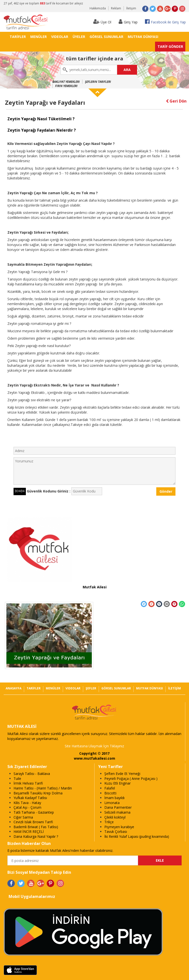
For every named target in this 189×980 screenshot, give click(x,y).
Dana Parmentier (118, 807)
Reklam (116, 8)
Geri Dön (176, 101)
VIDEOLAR (60, 37)
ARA (127, 70)
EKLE (160, 860)
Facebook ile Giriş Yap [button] (165, 22)
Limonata (112, 803)
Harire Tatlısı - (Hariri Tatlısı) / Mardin (43, 788)
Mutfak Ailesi (95, 587)
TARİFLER (18, 37)
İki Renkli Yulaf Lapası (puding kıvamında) (137, 836)
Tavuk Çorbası (116, 831)
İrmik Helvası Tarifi (28, 783)
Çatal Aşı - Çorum (27, 807)
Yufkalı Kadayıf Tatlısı (30, 798)
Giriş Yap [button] (128, 22)
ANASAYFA (14, 688)
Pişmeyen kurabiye (119, 827)
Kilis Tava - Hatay (27, 803)
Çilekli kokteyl (115, 817)
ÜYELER (79, 37)
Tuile (17, 779)
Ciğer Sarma (23, 817)
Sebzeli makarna (117, 812)
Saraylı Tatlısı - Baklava (32, 774)
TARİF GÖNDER (170, 46)
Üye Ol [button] (102, 22)
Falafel (110, 788)
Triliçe (109, 822)
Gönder (166, 491)
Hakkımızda (98, 8)
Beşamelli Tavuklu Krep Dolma (38, 793)
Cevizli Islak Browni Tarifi (33, 822)
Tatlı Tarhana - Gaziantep (34, 812)
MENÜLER (39, 37)
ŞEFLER (91, 688)
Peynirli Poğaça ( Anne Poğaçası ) (131, 779)
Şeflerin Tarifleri (98, 82)
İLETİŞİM (174, 688)
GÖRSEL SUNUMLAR (106, 37)
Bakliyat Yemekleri (66, 82)
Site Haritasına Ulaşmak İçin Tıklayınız (94, 746)
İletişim (131, 8)
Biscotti (110, 793)
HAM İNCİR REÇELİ (29, 831)
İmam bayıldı (114, 798)
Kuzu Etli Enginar (118, 783)
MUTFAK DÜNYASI (143, 37)
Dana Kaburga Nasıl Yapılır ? (36, 836)
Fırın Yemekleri (66, 86)
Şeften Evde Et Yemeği (122, 774)
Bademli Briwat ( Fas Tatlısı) (36, 827)
